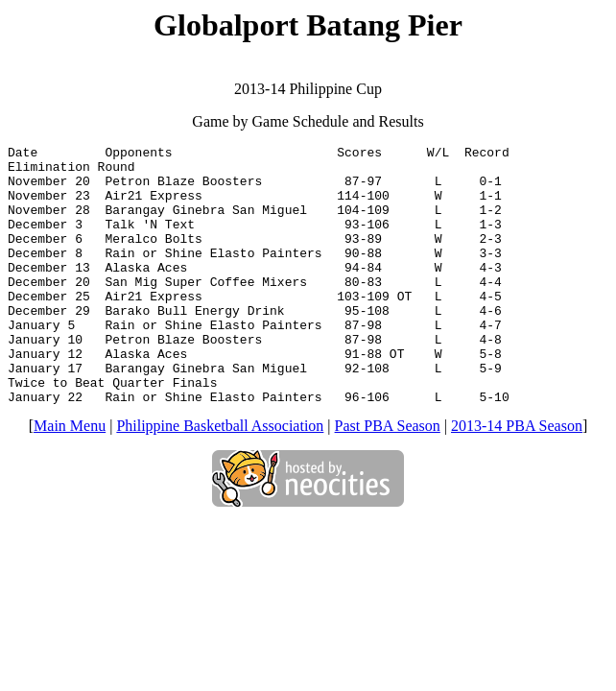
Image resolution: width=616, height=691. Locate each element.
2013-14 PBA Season (517, 477)
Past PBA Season (388, 477)
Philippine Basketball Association (220, 477)
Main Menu (70, 477)
